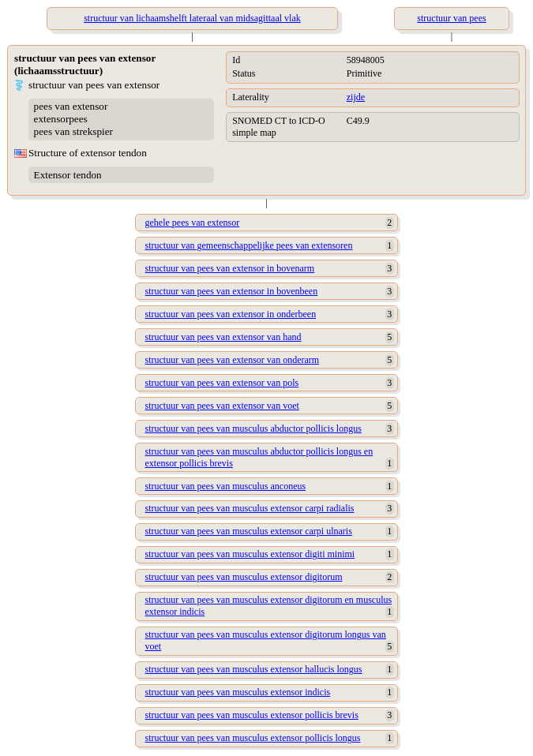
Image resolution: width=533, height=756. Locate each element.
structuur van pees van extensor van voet (222, 406)
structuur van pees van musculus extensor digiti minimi (250, 554)
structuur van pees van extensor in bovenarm (230, 268)
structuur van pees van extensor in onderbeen (231, 314)
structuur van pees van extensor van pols (222, 383)
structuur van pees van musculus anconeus (226, 486)
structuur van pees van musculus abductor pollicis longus (253, 429)
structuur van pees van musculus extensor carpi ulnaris (249, 531)
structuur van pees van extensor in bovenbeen (232, 291)
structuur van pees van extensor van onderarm (233, 360)
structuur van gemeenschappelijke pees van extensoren (249, 245)
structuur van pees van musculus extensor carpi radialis (250, 508)
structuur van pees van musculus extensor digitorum (244, 577)
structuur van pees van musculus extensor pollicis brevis (252, 715)
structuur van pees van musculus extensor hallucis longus (254, 669)
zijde (356, 97)
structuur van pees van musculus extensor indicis (238, 692)
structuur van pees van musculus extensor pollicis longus (253, 738)
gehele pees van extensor (193, 223)
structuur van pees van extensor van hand (223, 337)
